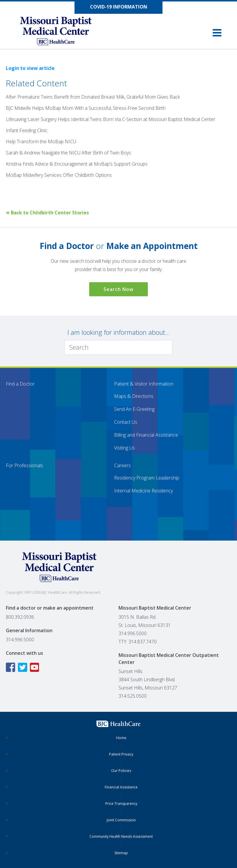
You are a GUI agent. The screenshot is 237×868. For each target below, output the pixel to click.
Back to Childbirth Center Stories (47, 213)
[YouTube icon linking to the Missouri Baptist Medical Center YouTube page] (35, 667)
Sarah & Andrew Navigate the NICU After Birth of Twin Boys (68, 153)
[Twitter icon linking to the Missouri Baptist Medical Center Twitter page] (23, 667)
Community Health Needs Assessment (121, 836)
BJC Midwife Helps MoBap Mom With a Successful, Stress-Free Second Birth (86, 108)
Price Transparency (121, 804)
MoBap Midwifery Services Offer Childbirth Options (59, 175)
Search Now (118, 289)
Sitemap (121, 853)
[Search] (118, 347)
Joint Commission (121, 820)
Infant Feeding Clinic (27, 130)
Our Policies (121, 771)
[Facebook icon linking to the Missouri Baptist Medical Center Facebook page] (11, 667)
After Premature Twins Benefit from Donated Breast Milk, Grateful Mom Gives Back (93, 97)
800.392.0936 (20, 617)
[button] (217, 33)
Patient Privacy (121, 754)
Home (121, 738)
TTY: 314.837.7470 (138, 642)
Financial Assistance (121, 787)
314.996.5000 (20, 640)
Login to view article (30, 68)
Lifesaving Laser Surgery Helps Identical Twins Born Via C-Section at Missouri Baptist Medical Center (111, 119)
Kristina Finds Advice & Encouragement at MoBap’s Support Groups (77, 164)
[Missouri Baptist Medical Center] (62, 32)
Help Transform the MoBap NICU (41, 142)
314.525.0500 (133, 696)
